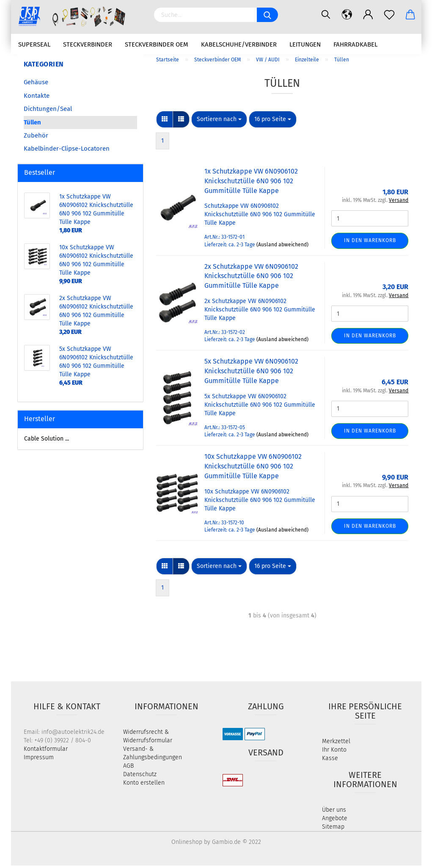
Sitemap (333, 829)
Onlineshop (187, 845)
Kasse (330, 761)
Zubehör (36, 138)
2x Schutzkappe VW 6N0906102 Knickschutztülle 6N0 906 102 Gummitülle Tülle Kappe (251, 279)
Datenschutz (140, 777)
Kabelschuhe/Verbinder (239, 44)
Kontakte (37, 98)
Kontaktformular (46, 751)
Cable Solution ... (47, 441)
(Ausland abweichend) (282, 247)
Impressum (39, 760)
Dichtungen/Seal (48, 112)
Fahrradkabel (355, 44)
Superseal (34, 44)
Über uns (334, 812)
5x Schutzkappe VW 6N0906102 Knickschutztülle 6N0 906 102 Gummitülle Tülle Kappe (251, 374)
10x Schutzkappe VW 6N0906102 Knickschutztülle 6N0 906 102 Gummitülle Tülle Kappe (253, 469)
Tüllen (32, 125)
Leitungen (305, 44)
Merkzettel (336, 744)
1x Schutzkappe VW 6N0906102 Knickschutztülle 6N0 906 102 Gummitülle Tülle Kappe (251, 184)
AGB (128, 768)
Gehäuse (36, 85)
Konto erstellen (144, 785)
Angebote (335, 821)
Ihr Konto (334, 752)
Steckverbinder (88, 44)
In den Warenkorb (370, 243)
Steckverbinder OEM (157, 44)
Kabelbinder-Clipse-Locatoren (67, 152)
